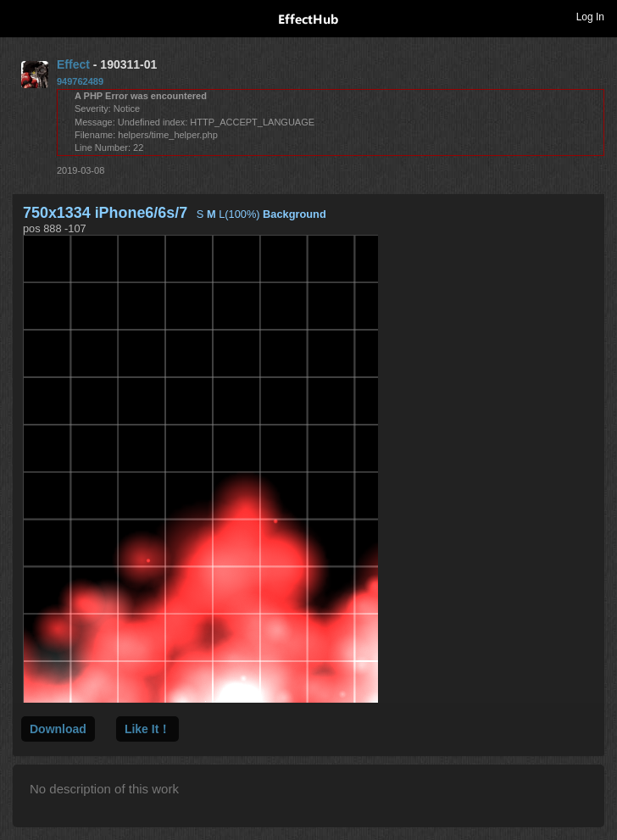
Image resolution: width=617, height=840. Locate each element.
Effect (73, 64)
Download (58, 729)
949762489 (80, 81)
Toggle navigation (20, 16)
